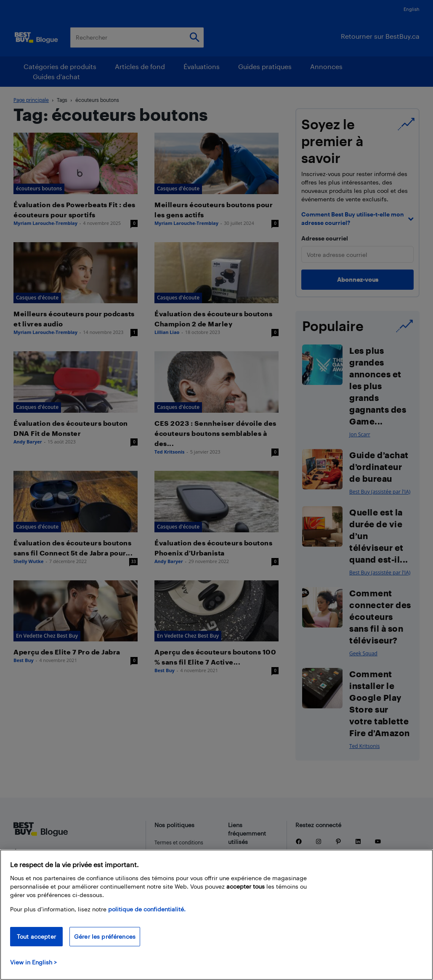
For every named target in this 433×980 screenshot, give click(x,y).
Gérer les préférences (105, 936)
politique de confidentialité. (147, 909)
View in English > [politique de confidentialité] (33, 962)
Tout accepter (36, 936)
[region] (216, 915)
